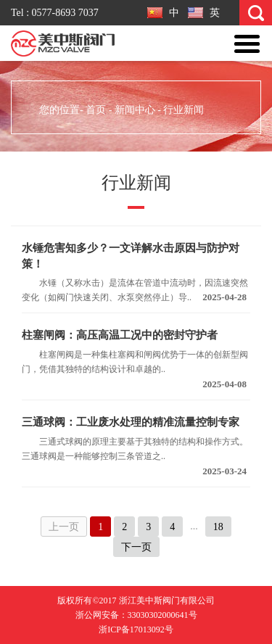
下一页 (136, 547)
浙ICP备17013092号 (136, 629)
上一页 (64, 527)
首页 (96, 110)
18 (218, 527)
